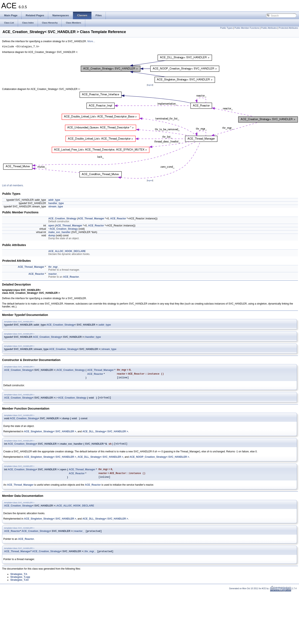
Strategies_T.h (19, 580)
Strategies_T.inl (19, 585)
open (51, 226)
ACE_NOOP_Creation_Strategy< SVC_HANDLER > (159, 460)
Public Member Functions (247, 28)
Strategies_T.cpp (20, 583)
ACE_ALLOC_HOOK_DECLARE (67, 252)
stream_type (56, 207)
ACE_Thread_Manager (91, 219)
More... (91, 41)
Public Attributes (269, 28)
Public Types (226, 28)
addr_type (54, 201)
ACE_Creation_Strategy (62, 219)
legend (150, 86)
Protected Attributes (288, 28)
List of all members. (13, 186)
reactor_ (53, 275)
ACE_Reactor (118, 219)
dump (52, 236)
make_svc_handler (59, 233)
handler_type (56, 204)
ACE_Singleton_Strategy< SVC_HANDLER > (50, 434)
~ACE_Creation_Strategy (63, 229)
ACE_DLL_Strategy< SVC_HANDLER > (105, 434)
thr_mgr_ (54, 268)
